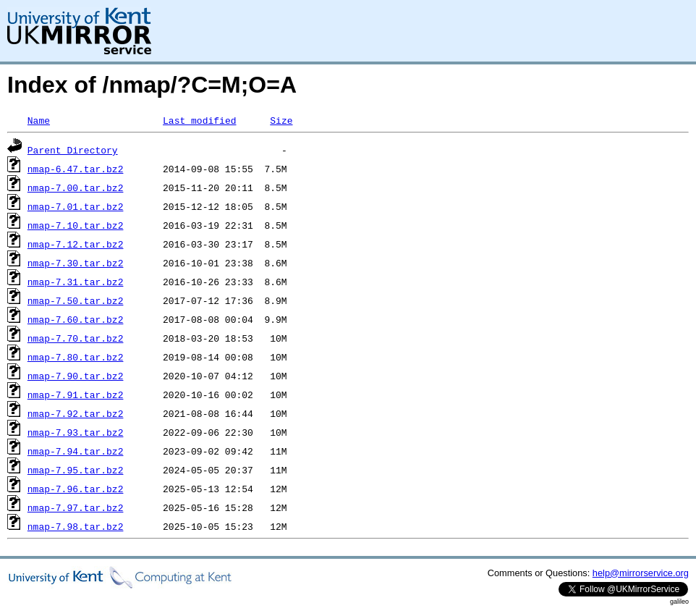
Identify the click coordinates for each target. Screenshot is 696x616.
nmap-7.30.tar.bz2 (76, 263)
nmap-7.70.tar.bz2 (76, 338)
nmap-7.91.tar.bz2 (76, 395)
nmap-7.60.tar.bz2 (76, 319)
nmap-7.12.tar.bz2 (76, 244)
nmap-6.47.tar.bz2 (76, 169)
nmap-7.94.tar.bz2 (76, 451)
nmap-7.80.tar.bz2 (76, 357)
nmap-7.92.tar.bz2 (76, 413)
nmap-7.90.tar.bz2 (76, 376)
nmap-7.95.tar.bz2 (76, 470)
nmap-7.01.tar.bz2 (76, 206)
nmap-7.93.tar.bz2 (76, 432)
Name (39, 120)
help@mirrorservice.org (641, 573)
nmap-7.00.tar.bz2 (76, 187)
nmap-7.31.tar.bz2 (76, 282)
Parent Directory (73, 150)
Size (281, 120)
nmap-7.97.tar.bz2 (76, 507)
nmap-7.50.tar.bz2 (76, 300)
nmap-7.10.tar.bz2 (76, 225)
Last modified (199, 120)
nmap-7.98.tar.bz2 (76, 526)
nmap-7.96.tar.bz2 (76, 489)
